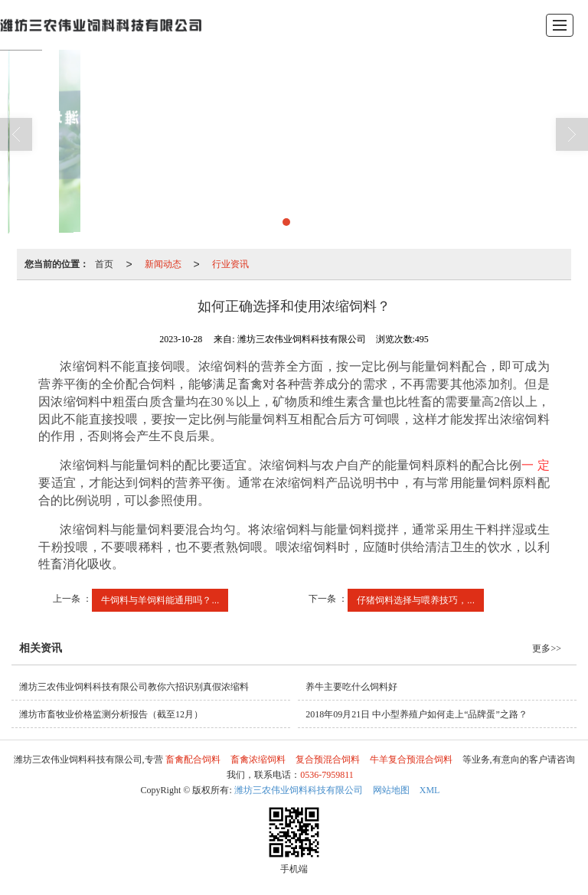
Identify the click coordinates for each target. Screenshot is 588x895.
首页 (104, 264)
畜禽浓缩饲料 (258, 759)
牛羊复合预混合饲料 (411, 759)
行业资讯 (230, 264)
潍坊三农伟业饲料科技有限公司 (299, 790)
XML (430, 790)
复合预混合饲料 (328, 759)
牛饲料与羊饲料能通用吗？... (160, 600)
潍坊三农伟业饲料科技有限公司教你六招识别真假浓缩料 (134, 687)
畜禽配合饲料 (193, 759)
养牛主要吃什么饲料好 (351, 687)
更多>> (547, 648)
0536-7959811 (327, 775)
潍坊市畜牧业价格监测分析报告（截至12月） (111, 714)
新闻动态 (163, 264)
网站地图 (391, 790)
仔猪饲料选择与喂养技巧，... (416, 600)
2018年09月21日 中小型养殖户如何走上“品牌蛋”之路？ (416, 714)
